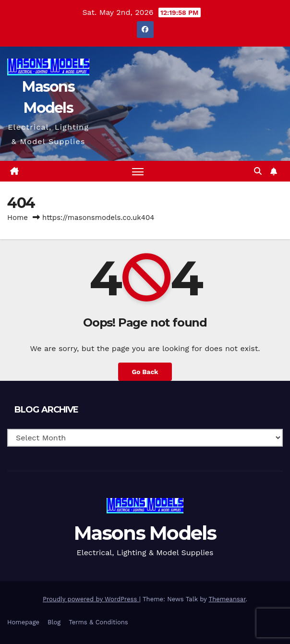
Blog (54, 622)
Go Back (145, 372)
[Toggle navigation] (138, 171)
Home (18, 218)
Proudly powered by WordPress (91, 599)
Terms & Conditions (98, 622)
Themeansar (227, 599)
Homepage (23, 622)
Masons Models (145, 533)
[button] (258, 171)
